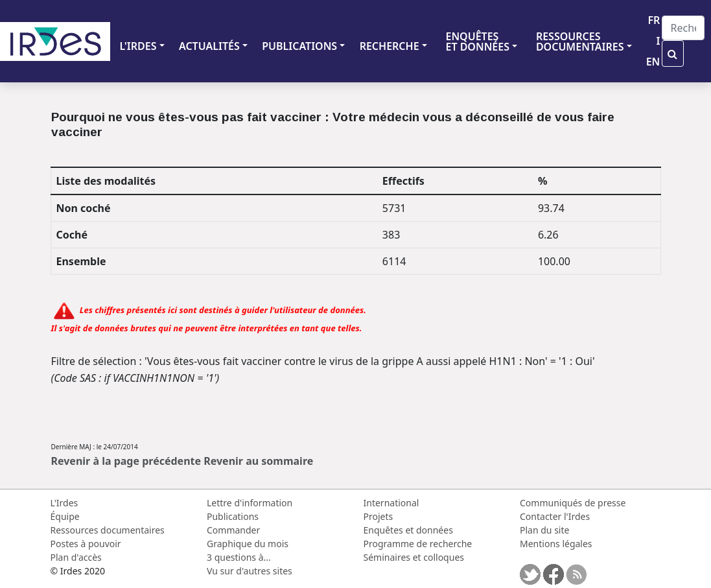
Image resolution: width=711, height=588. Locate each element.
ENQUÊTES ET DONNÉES (477, 41)
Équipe (65, 516)
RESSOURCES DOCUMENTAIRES (580, 41)
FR (654, 20)
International (391, 503)
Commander (233, 530)
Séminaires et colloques (414, 557)
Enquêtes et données (408, 530)
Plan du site (544, 530)
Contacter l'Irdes (555, 516)
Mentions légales (556, 544)
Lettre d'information (250, 503)
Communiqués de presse (573, 503)
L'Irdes (64, 503)
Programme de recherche (418, 544)
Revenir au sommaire (258, 461)
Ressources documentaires (108, 530)
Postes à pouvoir (86, 544)
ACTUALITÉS (209, 46)
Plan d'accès (76, 557)
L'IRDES (138, 46)
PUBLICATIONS (299, 46)
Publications (233, 516)
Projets (379, 516)
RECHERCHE (390, 46)
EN (653, 62)
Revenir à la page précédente (126, 461)
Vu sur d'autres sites (250, 571)
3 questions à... (239, 557)
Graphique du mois (248, 544)
